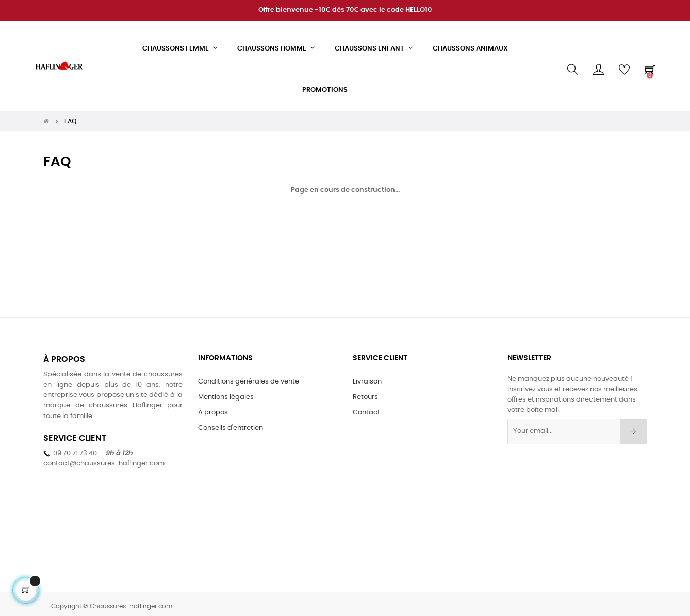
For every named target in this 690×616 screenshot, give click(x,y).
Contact (366, 407)
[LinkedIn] (302, 475)
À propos (213, 407)
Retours (365, 392)
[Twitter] (256, 475)
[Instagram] (279, 475)
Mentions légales (226, 392)
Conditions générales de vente (249, 377)
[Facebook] (234, 475)
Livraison (367, 377)
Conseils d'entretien (231, 423)
